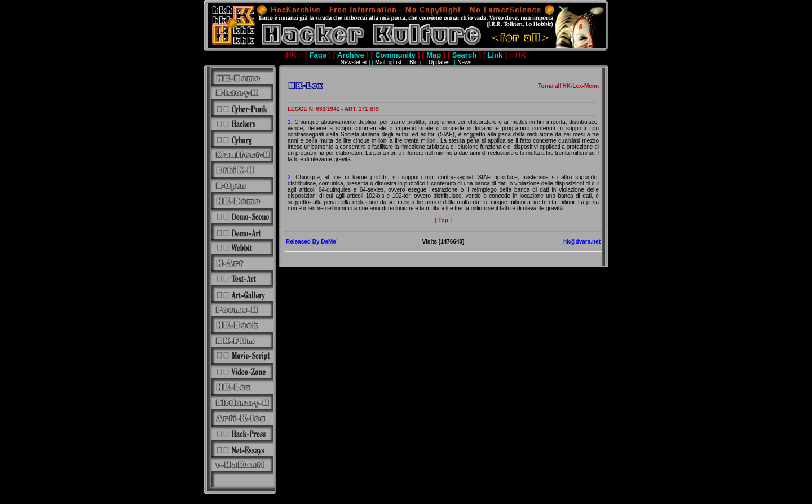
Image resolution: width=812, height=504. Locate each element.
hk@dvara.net (582, 242)
